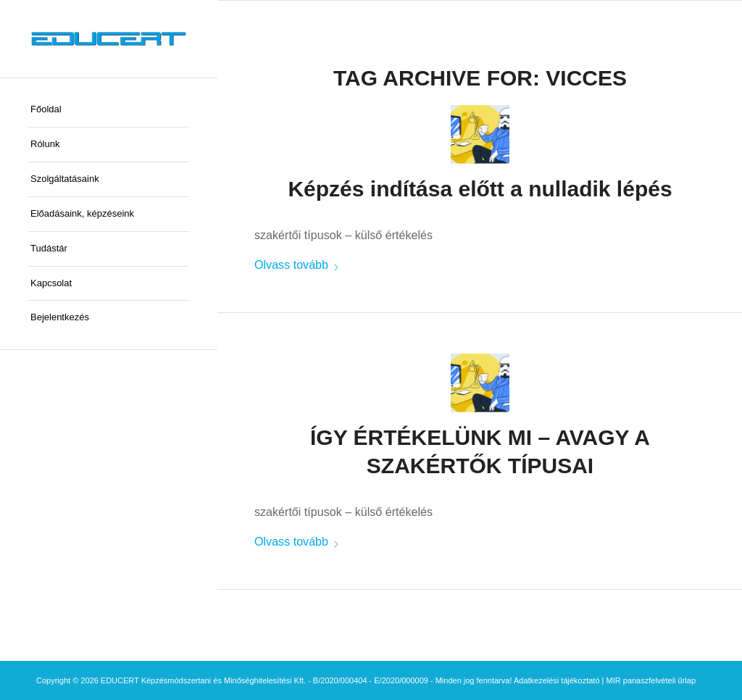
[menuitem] (109, 110)
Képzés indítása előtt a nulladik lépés (480, 189)
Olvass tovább (297, 264)
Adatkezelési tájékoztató (557, 680)
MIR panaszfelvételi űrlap (651, 680)
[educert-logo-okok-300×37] (109, 39)
